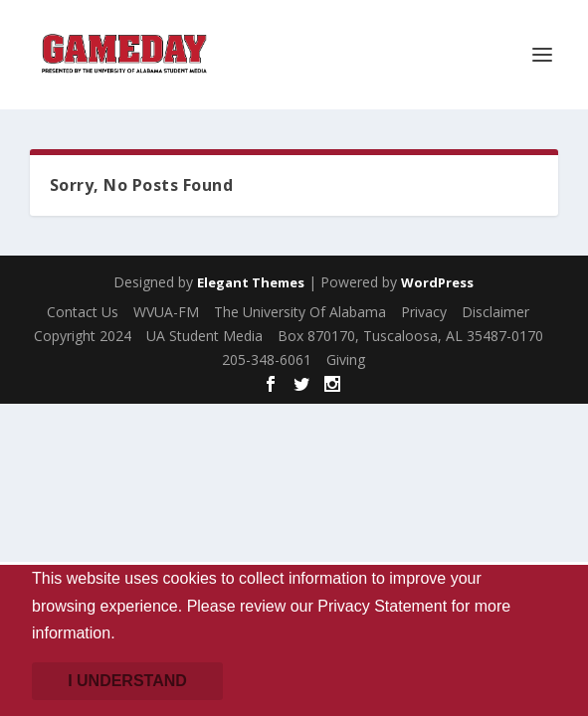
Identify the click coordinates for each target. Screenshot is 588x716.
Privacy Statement (382, 606)
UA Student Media (204, 336)
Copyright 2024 (83, 336)
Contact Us (83, 312)
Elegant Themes (251, 282)
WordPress (437, 282)
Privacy (424, 312)
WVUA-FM (166, 312)
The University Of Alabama (300, 312)
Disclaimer (495, 312)
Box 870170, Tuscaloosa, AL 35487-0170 (410, 336)
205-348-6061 (267, 359)
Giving (346, 359)
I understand (127, 681)
